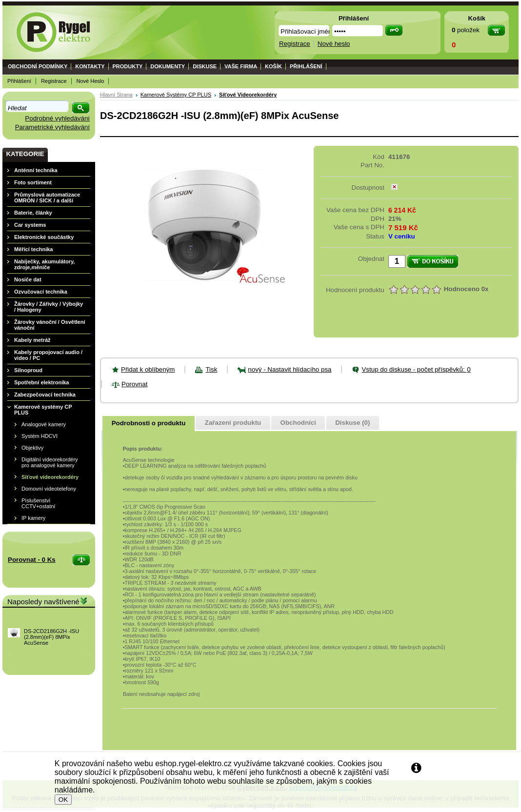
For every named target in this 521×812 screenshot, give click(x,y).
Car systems (30, 225)
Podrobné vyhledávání (57, 118)
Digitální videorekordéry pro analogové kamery (50, 462)
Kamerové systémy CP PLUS (43, 410)
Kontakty (90, 66)
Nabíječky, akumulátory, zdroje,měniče (44, 264)
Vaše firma (241, 66)
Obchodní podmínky (38, 66)
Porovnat (134, 384)
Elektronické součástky (44, 237)
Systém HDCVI (40, 436)
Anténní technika (36, 170)
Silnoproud (28, 370)
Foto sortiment (33, 182)
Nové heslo (90, 81)
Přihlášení (306, 66)
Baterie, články (33, 213)
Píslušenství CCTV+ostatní (38, 503)
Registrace (54, 81)
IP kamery (33, 518)
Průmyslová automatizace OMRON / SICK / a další (47, 198)
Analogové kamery (44, 424)
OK (63, 800)
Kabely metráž (32, 340)
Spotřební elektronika (41, 382)
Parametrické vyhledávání (52, 127)
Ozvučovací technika (41, 292)
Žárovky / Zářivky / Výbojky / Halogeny (49, 307)
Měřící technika (33, 249)
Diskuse (205, 66)
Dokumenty (168, 66)
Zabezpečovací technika (45, 395)
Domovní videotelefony (49, 489)
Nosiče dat (28, 279)
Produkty (128, 66)
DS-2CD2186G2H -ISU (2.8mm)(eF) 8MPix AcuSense (51, 637)
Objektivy (32, 448)
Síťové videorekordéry (50, 477)
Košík (273, 66)
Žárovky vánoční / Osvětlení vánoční (50, 325)
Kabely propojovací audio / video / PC (48, 355)
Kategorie (25, 154)
